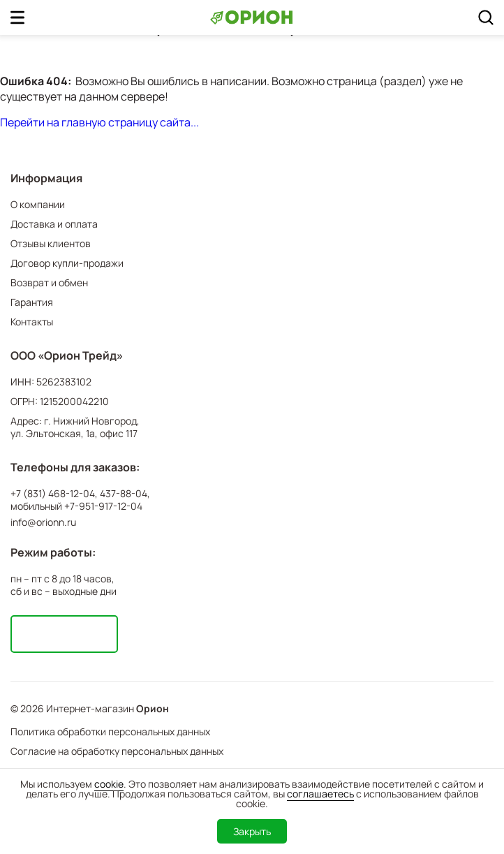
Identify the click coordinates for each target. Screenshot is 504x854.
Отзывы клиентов (51, 243)
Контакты (32, 322)
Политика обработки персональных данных (110, 731)
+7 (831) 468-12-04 (53, 494)
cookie (109, 784)
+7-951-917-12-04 (103, 506)
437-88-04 (124, 494)
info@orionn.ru (43, 522)
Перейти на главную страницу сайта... (99, 122)
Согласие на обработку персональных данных (117, 751)
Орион (153, 709)
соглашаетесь (320, 794)
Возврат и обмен (49, 282)
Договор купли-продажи (67, 263)
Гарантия (32, 302)
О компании (38, 204)
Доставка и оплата (54, 224)
